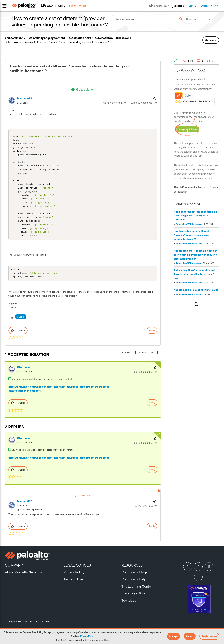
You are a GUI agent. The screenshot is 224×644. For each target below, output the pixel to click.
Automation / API (80, 38)
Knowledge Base (134, 604)
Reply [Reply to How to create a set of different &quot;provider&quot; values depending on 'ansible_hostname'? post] (152, 341)
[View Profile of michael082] (25, 98)
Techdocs (129, 611)
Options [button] (154, 99)
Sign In (192, 6)
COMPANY (14, 576)
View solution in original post (24, 401)
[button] (173, 636)
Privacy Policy (87, 636)
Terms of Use (73, 590)
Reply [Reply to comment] (152, 413)
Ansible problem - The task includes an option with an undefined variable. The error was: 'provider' (195, 255)
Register (178, 6)
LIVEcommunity (15, 38)
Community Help (134, 590)
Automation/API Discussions (113, 38)
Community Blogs (134, 583)
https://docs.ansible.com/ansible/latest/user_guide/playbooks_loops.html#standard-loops (59, 397)
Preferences (209, 636)
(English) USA (159, 6)
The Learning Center (137, 597)
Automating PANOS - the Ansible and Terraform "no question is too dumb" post (194, 274)
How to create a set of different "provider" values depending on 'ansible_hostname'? (191, 235)
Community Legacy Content (47, 38)
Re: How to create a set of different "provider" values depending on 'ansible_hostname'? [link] (58, 42)
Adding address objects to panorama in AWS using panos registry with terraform (196, 216)
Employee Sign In (209, 6)
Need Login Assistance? (204, 42)
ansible (21, 327)
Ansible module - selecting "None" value (196, 290)
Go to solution (85, 90)
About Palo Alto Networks (24, 583)
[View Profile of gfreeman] (23, 378)
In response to (31, 520)
